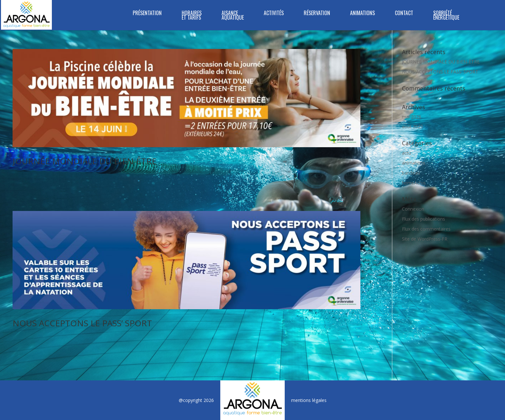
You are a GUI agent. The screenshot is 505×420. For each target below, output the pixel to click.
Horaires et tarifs (192, 16)
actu (406, 153)
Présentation (147, 14)
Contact (404, 14)
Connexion (413, 209)
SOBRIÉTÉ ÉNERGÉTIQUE (446, 16)
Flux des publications (424, 219)
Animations (362, 14)
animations (414, 163)
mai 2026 (412, 117)
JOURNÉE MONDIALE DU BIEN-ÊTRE (85, 161)
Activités (274, 14)
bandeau (411, 173)
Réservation (317, 14)
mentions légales (309, 400)
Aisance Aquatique (233, 16)
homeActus (414, 183)
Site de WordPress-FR (425, 239)
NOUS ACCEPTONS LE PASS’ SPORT (82, 323)
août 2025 (413, 126)
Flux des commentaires (426, 229)
